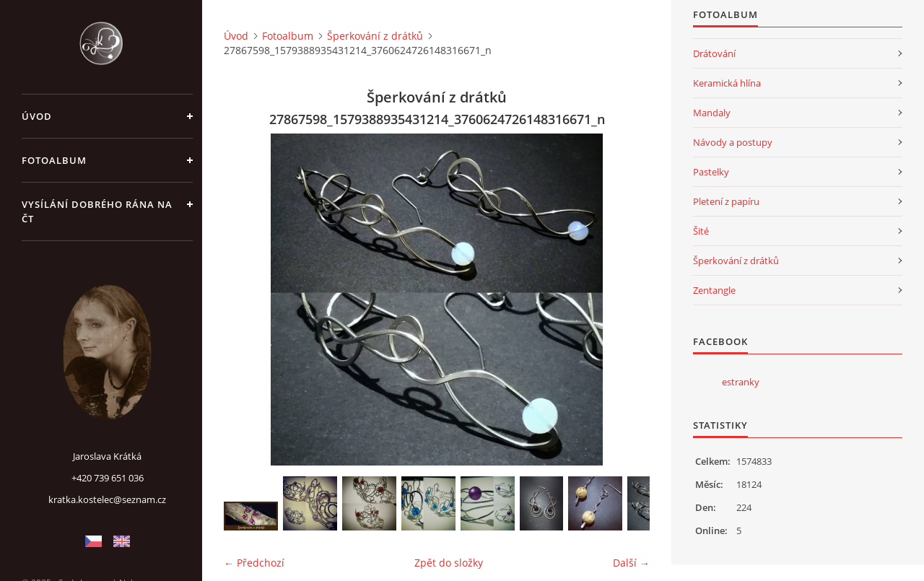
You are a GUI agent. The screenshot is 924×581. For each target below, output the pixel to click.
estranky (741, 382)
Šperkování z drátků (375, 36)
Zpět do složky (449, 563)
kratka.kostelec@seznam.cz (107, 499)
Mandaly (712, 113)
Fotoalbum (54, 160)
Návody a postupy (733, 142)
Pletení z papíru (726, 201)
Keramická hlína (727, 83)
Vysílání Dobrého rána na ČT (97, 211)
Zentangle (714, 290)
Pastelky (711, 172)
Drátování (714, 53)
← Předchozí (254, 563)
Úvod (37, 116)
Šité (701, 231)
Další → (631, 563)
